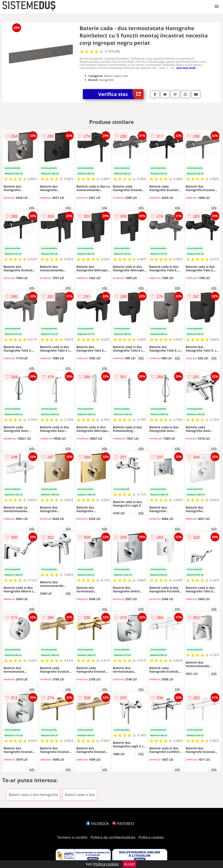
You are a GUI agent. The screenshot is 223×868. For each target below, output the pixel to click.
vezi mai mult (186, 68)
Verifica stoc (121, 94)
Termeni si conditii (72, 837)
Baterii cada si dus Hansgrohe (33, 795)
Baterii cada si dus (80, 795)
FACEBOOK (98, 824)
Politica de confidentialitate (113, 837)
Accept (129, 864)
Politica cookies (151, 837)
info (32, 208)
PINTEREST (123, 824)
